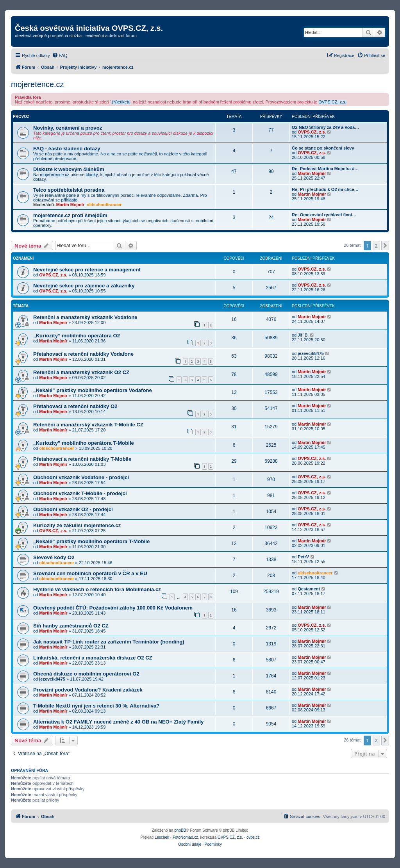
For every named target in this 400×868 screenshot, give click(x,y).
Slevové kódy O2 (54, 557)
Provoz (21, 117)
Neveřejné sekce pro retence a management (87, 270)
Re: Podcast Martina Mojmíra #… (325, 169)
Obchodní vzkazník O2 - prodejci (73, 509)
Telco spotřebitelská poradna (69, 190)
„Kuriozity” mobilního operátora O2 (77, 336)
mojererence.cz (54, 175)
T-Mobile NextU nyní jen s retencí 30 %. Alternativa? (96, 706)
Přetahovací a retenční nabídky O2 (75, 406)
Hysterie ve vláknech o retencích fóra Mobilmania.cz (97, 589)
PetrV (303, 557)
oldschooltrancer (104, 205)
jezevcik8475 (311, 353)
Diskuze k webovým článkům (69, 169)
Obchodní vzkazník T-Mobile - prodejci (80, 493)
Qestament (309, 589)
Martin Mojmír (312, 173)
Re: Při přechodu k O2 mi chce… (325, 189)
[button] (385, 246)
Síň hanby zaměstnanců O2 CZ (71, 626)
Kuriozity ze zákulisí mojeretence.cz (77, 525)
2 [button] (376, 246)
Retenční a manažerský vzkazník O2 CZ (81, 372)
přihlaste (70, 200)
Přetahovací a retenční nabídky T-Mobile (82, 459)
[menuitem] (60, 55)
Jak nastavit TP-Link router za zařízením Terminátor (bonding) (109, 642)
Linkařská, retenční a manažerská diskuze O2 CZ (93, 658)
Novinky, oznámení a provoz (68, 128)
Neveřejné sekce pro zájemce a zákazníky (84, 286)
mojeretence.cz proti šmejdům (70, 215)
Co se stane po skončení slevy (323, 148)
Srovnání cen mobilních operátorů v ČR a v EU (90, 573)
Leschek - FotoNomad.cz (176, 837)
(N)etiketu (121, 102)
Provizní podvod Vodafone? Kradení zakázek (88, 690)
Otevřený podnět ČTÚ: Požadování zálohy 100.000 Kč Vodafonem (113, 608)
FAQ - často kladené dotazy (67, 149)
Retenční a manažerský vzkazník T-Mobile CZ (88, 425)
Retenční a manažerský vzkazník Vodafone (85, 317)
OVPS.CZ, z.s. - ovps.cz (239, 837)
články (92, 175)
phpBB (180, 830)
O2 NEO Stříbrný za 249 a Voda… (325, 127)
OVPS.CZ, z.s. (332, 102)
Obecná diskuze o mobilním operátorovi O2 (86, 674)
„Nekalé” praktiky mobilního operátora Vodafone (93, 390)
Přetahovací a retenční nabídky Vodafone (83, 354)
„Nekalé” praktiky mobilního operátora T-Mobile (91, 541)
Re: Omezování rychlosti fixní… (324, 215)
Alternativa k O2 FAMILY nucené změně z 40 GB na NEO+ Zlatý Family (118, 722)
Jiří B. (303, 335)
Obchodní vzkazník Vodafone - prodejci (81, 477)
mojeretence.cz (37, 84)
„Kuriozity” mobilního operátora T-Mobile (84, 443)
